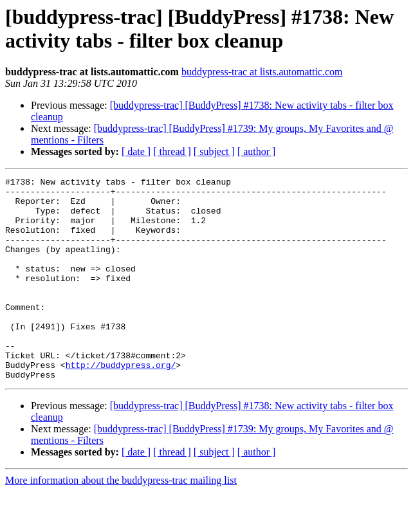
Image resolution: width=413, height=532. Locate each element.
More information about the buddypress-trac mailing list (121, 521)
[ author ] (257, 151)
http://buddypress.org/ (121, 403)
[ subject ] (214, 151)
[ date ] (136, 151)
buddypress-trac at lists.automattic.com (262, 72)
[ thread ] (172, 151)
